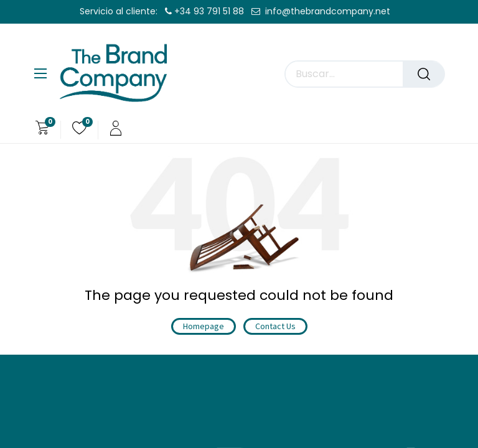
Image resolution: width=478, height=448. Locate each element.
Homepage (204, 326)
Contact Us (275, 326)
